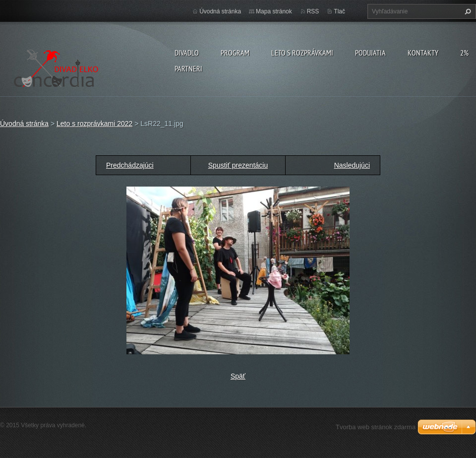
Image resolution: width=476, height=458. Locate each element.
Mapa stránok (274, 11)
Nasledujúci (352, 165)
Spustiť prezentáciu (238, 165)
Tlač (339, 11)
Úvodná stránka (220, 11)
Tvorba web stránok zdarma (376, 427)
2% (464, 53)
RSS (313, 11)
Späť (238, 376)
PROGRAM (235, 53)
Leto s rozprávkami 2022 (94, 124)
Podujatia (370, 53)
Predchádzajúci (130, 165)
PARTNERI (188, 68)
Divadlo (187, 53)
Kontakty (423, 53)
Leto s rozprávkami (302, 53)
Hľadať (467, 11)
